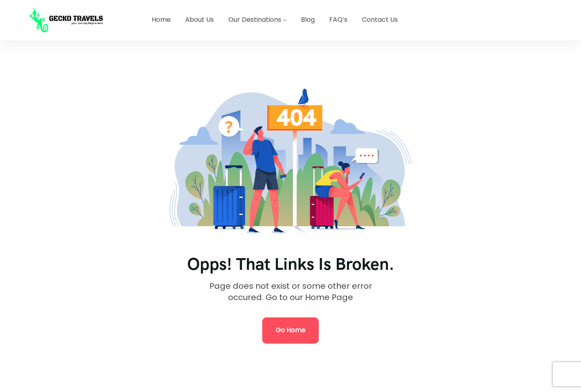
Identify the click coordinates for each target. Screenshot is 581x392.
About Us (200, 20)
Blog (308, 20)
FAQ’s (338, 20)
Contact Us (380, 20)
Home (161, 20)
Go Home (290, 330)
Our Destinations (255, 20)
